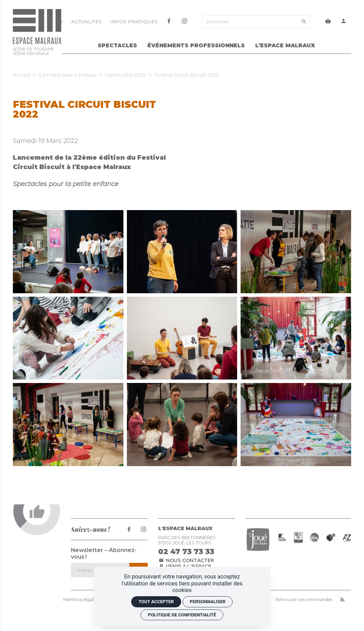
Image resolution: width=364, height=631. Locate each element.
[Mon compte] (344, 22)
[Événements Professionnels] (196, 47)
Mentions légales (80, 600)
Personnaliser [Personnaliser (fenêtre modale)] (208, 602)
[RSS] (342, 600)
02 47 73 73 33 (186, 552)
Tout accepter (156, 602)
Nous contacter (186, 560)
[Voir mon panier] (328, 22)
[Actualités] (87, 22)
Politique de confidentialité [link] (182, 615)
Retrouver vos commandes (304, 600)
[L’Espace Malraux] (285, 47)
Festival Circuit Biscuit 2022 (187, 75)
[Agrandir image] (68, 251)
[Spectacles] (117, 47)
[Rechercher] (251, 22)
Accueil (22, 75)
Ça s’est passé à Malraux (67, 75)
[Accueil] (37, 33)
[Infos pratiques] (134, 22)
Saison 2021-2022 (126, 75)
